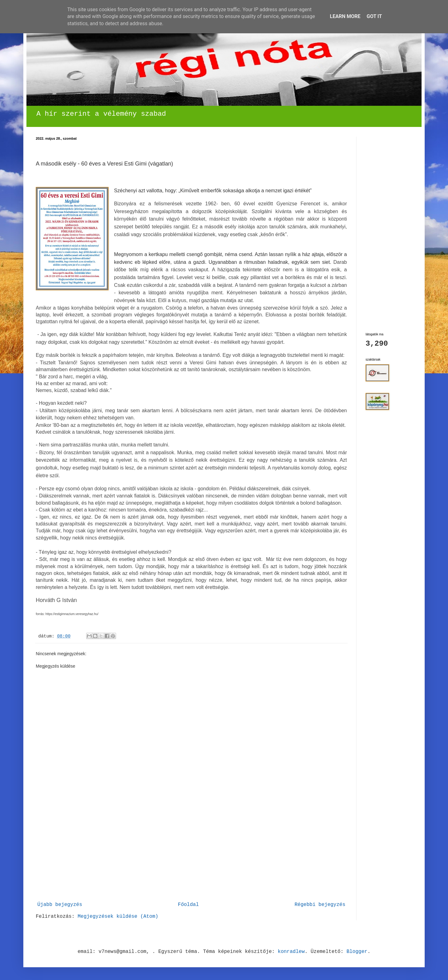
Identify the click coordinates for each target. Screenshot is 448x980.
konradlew (291, 952)
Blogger (357, 952)
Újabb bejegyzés (60, 905)
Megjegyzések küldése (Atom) (118, 917)
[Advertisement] (191, 852)
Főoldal (188, 905)
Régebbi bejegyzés (320, 905)
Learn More (345, 16)
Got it (374, 16)
